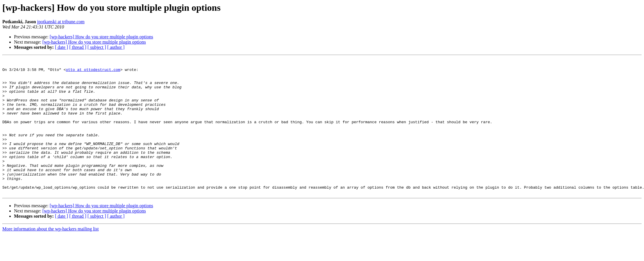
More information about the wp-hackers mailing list (50, 256)
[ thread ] (78, 47)
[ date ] (61, 47)
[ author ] (116, 47)
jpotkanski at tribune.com (61, 22)
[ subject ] (97, 47)
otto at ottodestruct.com (93, 72)
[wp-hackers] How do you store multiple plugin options (101, 37)
